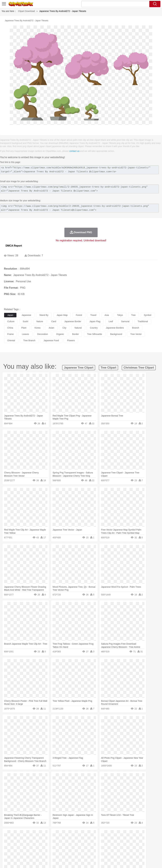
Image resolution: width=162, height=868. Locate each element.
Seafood (81, 853)
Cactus (40, 834)
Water (127, 834)
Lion (121, 839)
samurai (125, 321)
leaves (25, 334)
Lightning (93, 834)
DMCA (141, 861)
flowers (71, 340)
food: (6, 853)
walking (85, 844)
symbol (148, 315)
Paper (125, 848)
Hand (146, 844)
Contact (131, 861)
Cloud (141, 834)
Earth (55, 834)
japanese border (73, 321)
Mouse (137, 839)
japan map (62, 315)
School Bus (81, 848)
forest (79, 315)
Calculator (151, 848)
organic (60, 334)
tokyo (120, 315)
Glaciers (76, 834)
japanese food (51, 340)
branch (136, 328)
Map (90, 848)
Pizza (116, 853)
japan (10, 315)
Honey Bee (105, 839)
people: (7, 843)
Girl (105, 844)
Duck (67, 839)
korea (38, 328)
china (10, 328)
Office (132, 848)
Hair (100, 844)
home (93, 844)
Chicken (48, 839)
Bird (26, 839)
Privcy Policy (119, 861)
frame (10, 334)
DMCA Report (14, 246)
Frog (96, 839)
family (36, 844)
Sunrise (109, 834)
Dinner (109, 853)
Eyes (78, 844)
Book (33, 848)
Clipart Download (26, 11)
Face (132, 844)
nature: (7, 834)
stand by (44, 315)
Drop (148, 834)
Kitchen (100, 853)
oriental (11, 340)
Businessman (55, 844)
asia (107, 315)
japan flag (95, 321)
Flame (68, 834)
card (54, 321)
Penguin (150, 839)
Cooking (139, 853)
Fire (61, 834)
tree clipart (108, 368)
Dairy (24, 853)
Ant (15, 839)
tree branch (29, 340)
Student (17, 848)
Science (117, 848)
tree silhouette (94, 334)
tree (133, 315)
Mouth (125, 844)
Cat (41, 839)
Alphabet (141, 848)
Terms (108, 861)
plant (24, 328)
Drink (39, 853)
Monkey (128, 839)
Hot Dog (148, 853)
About (100, 861)
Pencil (61, 848)
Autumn (23, 834)
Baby (22, 844)
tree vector (136, 334)
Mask (16, 844)
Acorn (16, 834)
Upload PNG (153, 861)
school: (7, 848)
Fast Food (48, 853)
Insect (115, 839)
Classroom (42, 848)
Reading (53, 848)
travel (93, 315)
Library (108, 848)
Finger (139, 844)
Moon (102, 834)
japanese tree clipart (79, 368)
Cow (56, 839)
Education (70, 848)
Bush (134, 834)
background (116, 334)
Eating (123, 853)
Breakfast (16, 853)
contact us (74, 151)
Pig (143, 839)
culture (11, 321)
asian (51, 328)
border (75, 334)
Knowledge (99, 848)
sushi (25, 321)
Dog (61, 839)
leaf (111, 321)
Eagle (74, 839)
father (117, 844)
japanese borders (115, 328)
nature (40, 321)
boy (111, 844)
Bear (20, 839)
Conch (48, 834)
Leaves (32, 834)
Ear (72, 844)
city (64, 328)
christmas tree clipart (139, 368)
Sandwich (71, 853)
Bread (131, 853)
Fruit (56, 853)
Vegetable (91, 853)
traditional (143, 321)
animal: (7, 839)
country (94, 328)
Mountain (119, 834)
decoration (43, 334)
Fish (90, 839)
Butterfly (34, 839)
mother (44, 844)
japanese (26, 315)
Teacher (26, 848)
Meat (63, 853)
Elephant (83, 839)
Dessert (32, 853)
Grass (84, 834)
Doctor (66, 844)
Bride (29, 844)
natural (78, 328)
